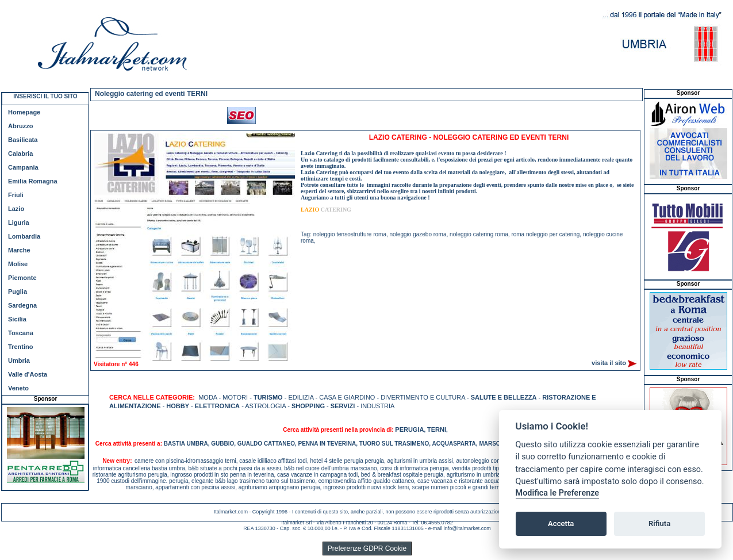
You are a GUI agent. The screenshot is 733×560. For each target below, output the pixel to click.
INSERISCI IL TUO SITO (45, 96)
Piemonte (22, 278)
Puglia (18, 291)
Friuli (16, 195)
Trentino (20, 347)
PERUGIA (409, 429)
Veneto (18, 388)
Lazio (16, 209)
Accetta (561, 523)
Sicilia (17, 319)
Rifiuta (659, 523)
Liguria (19, 223)
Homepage (24, 112)
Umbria (19, 360)
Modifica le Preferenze (558, 493)
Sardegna (22, 305)
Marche (19, 250)
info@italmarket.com (467, 528)
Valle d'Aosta (28, 374)
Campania (23, 167)
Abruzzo (20, 126)
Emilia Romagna (33, 181)
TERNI (437, 429)
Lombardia (24, 236)
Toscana (21, 333)
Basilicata (23, 140)
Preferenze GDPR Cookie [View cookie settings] (367, 549)
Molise (18, 264)
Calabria (20, 154)
